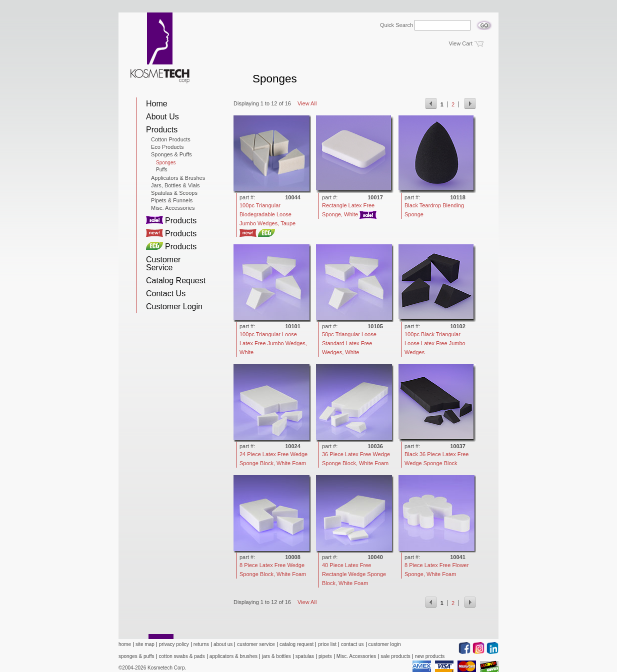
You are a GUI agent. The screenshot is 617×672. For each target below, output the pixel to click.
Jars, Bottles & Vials (175, 185)
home (125, 644)
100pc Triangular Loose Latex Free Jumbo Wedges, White (273, 343)
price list (327, 644)
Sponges (166, 163)
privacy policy (174, 644)
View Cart (461, 43)
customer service (256, 644)
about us (223, 644)
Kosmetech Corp (160, 48)
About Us (162, 117)
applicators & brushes (233, 656)
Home (157, 104)
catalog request (296, 644)
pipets (325, 656)
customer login (385, 644)
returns (201, 644)
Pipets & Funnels (172, 200)
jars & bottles (276, 656)
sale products (395, 656)
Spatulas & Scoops (174, 193)
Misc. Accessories (173, 208)
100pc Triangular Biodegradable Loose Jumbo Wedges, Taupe (267, 214)
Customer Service (163, 264)
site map (145, 644)
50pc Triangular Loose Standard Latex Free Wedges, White (349, 343)
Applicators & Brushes (178, 178)
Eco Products (167, 147)
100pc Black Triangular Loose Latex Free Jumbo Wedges (435, 343)
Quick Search (396, 25)
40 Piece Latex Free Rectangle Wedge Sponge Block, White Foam (354, 574)
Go (484, 22)
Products (162, 130)
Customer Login (174, 307)
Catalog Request (176, 281)
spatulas (305, 656)
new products (430, 656)
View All (307, 103)
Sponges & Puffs (171, 154)
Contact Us (166, 294)
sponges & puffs (136, 656)
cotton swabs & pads (182, 656)
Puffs (162, 170)
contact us (352, 644)
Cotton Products (171, 139)
